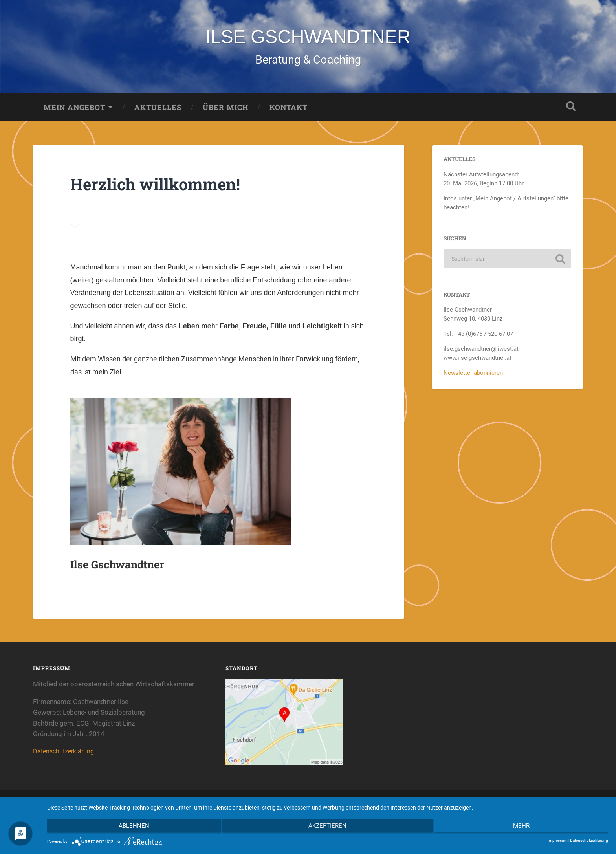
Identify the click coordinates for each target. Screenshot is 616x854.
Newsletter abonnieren (473, 374)
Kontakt (289, 109)
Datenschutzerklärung (65, 753)
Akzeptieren (328, 827)
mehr (524, 827)
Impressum (558, 840)
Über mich (225, 109)
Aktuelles (158, 109)
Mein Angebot (74, 109)
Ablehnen (131, 827)
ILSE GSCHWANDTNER (308, 37)
